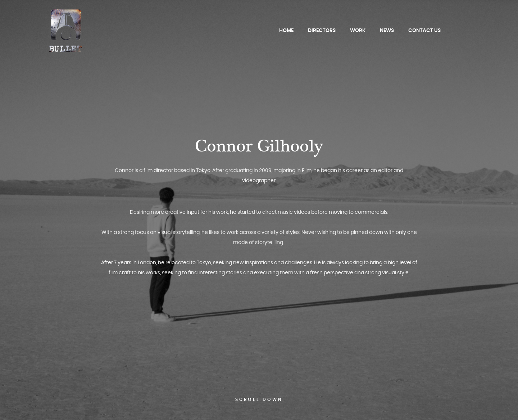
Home (286, 31)
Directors (322, 31)
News (387, 31)
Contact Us (424, 31)
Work (358, 31)
